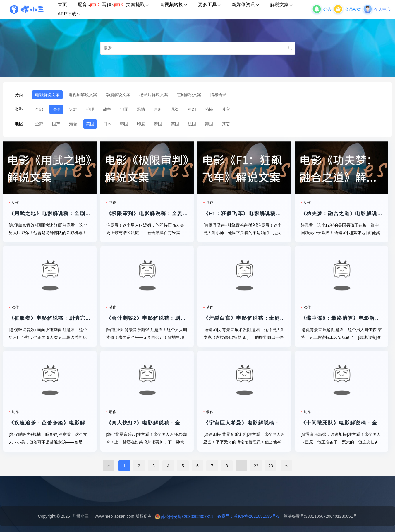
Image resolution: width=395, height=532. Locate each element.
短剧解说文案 (189, 95)
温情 (141, 109)
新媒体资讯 (246, 5)
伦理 (90, 109)
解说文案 (282, 5)
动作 (56, 109)
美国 (90, 124)
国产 (56, 124)
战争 (107, 109)
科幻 (192, 109)
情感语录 (218, 95)
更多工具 (210, 5)
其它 (226, 109)
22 (256, 466)
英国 (175, 124)
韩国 (124, 124)
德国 (209, 124)
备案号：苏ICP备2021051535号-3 (246, 516)
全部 (39, 109)
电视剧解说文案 (83, 95)
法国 (192, 124)
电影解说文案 (47, 95)
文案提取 (138, 5)
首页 (62, 5)
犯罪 (124, 109)
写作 (111, 5)
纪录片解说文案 (154, 95)
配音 (87, 5)
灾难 (73, 109)
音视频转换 (174, 5)
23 (271, 466)
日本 (107, 124)
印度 (141, 124)
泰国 (158, 124)
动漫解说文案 (118, 95)
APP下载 (69, 14)
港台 (73, 124)
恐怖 (209, 109)
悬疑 (175, 109)
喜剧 (158, 109)
